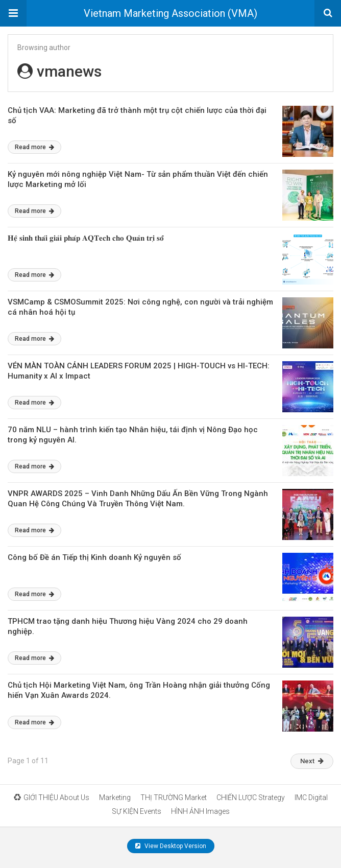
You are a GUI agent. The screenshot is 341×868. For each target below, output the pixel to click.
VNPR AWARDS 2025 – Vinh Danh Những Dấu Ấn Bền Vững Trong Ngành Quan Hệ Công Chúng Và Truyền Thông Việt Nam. (138, 499)
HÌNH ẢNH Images (200, 811)
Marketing (115, 797)
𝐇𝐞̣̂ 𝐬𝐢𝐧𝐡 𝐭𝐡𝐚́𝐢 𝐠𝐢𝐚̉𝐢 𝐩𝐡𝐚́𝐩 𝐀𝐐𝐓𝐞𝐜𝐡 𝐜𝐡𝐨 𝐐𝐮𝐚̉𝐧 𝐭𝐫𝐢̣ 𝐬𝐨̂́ (86, 238)
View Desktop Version (171, 846)
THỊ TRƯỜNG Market (174, 797)
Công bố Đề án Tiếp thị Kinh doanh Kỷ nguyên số (94, 557)
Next (312, 761)
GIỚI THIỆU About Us (52, 797)
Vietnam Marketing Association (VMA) (170, 13)
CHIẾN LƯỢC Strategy (251, 797)
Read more (34, 147)
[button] (13, 13)
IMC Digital (311, 797)
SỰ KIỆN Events (137, 811)
